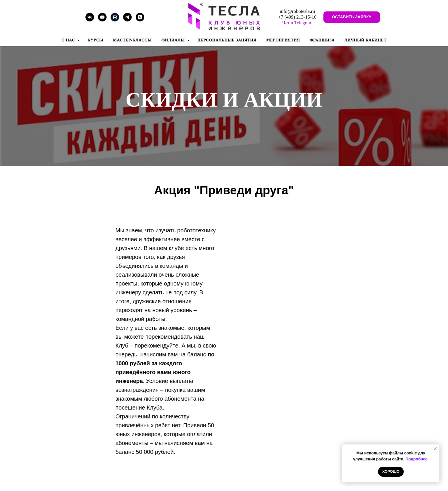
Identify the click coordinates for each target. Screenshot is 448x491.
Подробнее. (417, 459)
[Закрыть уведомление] (435, 449)
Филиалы (174, 40)
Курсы (95, 40)
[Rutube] (115, 20)
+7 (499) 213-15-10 (297, 17)
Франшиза (322, 40)
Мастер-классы (132, 40)
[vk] (90, 20)
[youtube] (102, 20)
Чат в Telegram (297, 23)
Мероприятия (283, 40)
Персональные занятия (227, 40)
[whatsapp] (140, 20)
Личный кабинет (365, 40)
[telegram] (127, 20)
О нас (69, 40)
